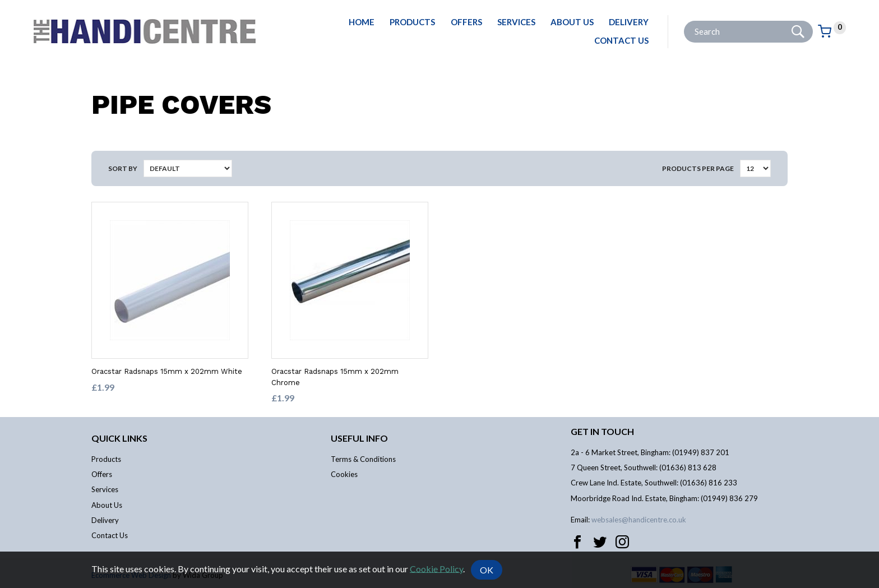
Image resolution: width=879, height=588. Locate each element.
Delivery (629, 22)
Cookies (344, 474)
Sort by (123, 168)
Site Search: (684, 21)
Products (412, 22)
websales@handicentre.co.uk (639, 520)
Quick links (119, 438)
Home (362, 22)
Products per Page (698, 168)
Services (516, 22)
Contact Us (621, 40)
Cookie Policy (436, 568)
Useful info (359, 438)
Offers (466, 22)
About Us (572, 22)
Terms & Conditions (363, 459)
